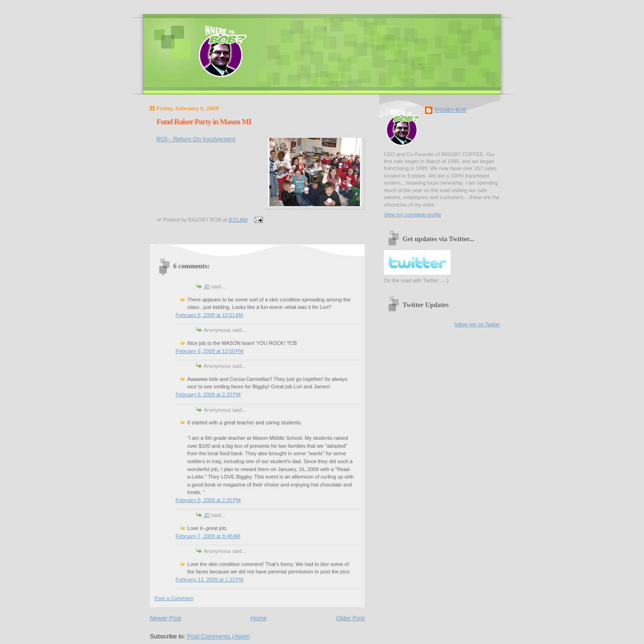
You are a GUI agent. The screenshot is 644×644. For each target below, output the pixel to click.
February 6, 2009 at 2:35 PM (208, 500)
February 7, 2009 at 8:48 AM (208, 536)
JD (207, 286)
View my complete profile (413, 215)
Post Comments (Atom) (219, 636)
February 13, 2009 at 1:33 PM (209, 580)
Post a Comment (174, 598)
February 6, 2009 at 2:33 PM (208, 394)
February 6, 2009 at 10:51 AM (209, 315)
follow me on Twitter (478, 324)
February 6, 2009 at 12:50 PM (209, 351)
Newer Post (166, 618)
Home (259, 618)
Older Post (350, 618)
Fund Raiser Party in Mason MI (204, 122)
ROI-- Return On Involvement (196, 139)
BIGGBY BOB (450, 110)
